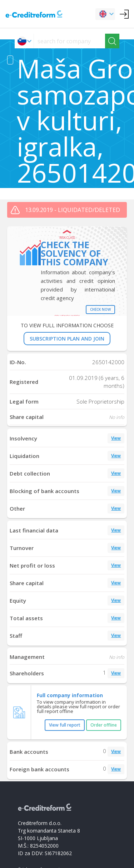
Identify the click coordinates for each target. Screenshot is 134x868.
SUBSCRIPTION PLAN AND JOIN (67, 339)
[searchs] (70, 41)
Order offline (104, 725)
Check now (100, 309)
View (116, 438)
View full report (65, 725)
